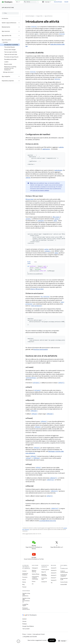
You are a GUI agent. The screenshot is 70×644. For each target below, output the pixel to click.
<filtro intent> (56, 217)
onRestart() (54, 478)
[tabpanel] (45, 270)
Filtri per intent (30, 199)
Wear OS (44, 572)
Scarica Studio (64, 582)
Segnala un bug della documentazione (26, 600)
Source (24, 580)
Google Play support (25, 605)
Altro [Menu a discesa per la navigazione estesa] (17, 2)
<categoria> (41, 221)
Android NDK (64, 584)
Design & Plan (39, 16)
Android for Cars (44, 579)
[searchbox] (10, 13)
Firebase (24, 624)
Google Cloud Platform (28, 626)
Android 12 (54, 575)
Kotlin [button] (29, 262)
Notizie (24, 582)
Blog (23, 584)
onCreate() (36, 383)
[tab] (29, 262)
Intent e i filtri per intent (37, 289)
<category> (48, 251)
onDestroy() (51, 480)
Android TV (44, 582)
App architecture (8, 8)
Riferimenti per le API (64, 579)
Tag (45, 297)
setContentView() (31, 378)
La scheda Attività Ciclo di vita (48, 521)
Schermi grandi (45, 570)
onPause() (35, 414)
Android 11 (54, 578)
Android (24, 571)
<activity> (28, 219)
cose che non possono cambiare (41, 190)
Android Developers (30, 16)
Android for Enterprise (25, 574)
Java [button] (35, 262)
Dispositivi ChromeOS (44, 575)
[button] (9, 23)
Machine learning (34, 571)
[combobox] (31, 2)
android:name (58, 170)
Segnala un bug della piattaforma (26, 595)
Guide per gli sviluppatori (64, 575)
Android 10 (54, 580)
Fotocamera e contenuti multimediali (35, 578)
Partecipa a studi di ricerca (26, 609)
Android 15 (54, 568)
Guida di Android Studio (64, 572)
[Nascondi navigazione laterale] (18, 641)
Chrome (24, 621)
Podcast (24, 587)
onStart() (61, 383)
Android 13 (54, 573)
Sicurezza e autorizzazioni (41, 350)
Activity (34, 27)
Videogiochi (35, 568)
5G (33, 584)
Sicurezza (25, 577)
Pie (52, 583)
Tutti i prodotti (26, 629)
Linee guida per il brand (39, 634)
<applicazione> (46, 149)
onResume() (34, 411)
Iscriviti (52, 640)
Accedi (66, 2)
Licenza (29, 634)
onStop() (29, 458)
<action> (57, 219)
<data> (55, 221)
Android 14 (54, 570)
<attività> (61, 147)
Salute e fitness (36, 574)
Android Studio (58, 2)
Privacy (34, 581)
